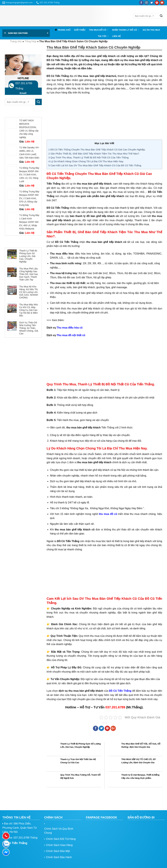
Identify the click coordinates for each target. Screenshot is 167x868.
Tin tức (103, 36)
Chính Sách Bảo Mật (58, 851)
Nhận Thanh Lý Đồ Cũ (126, 30)
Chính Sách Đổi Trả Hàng (61, 839)
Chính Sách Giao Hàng (59, 845)
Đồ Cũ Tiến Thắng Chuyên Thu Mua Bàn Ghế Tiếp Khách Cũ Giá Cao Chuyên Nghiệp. (97, 150)
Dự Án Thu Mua (151, 30)
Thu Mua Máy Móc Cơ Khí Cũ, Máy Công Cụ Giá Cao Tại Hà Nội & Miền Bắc (29, 310)
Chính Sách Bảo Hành (59, 857)
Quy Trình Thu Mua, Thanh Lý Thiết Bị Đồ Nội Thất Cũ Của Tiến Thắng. (89, 157)
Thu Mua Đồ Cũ (99, 30)
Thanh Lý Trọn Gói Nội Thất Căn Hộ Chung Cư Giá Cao (78, 761)
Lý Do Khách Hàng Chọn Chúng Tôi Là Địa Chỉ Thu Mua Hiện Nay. (86, 161)
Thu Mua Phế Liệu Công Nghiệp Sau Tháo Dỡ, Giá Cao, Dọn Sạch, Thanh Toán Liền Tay (29, 274)
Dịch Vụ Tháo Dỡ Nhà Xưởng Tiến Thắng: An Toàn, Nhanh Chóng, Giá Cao (29, 328)
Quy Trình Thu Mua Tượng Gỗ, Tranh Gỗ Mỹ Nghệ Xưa (80, 777)
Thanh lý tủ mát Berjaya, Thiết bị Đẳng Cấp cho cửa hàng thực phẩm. (140, 777)
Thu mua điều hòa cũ (70, 328)
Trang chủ (64, 30)
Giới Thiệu (80, 30)
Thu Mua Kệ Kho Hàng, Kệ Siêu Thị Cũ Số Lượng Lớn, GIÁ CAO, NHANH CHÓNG (29, 292)
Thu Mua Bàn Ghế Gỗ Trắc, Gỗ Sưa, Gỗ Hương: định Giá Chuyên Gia (141, 745)
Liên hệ (116, 36)
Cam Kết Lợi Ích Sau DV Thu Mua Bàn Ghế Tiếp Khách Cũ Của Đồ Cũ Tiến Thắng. (95, 165)
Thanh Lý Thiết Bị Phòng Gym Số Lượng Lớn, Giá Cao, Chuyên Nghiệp (28, 256)
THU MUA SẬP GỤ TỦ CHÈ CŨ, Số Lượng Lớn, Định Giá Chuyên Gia (138, 761)
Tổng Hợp (30, 41)
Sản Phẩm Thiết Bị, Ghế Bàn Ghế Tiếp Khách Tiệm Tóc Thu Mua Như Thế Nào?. (94, 154)
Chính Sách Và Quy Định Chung (59, 831)
